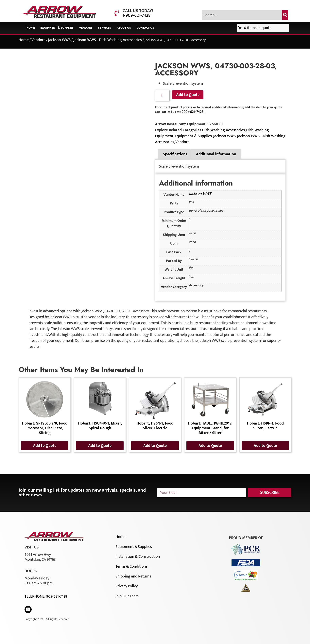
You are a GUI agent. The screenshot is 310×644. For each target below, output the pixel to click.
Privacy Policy (127, 586)
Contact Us (145, 28)
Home (31, 28)
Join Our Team (127, 596)
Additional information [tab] (216, 154)
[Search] (285, 15)
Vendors (86, 28)
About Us (124, 28)
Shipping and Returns (133, 576)
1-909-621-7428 (137, 15)
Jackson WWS (59, 40)
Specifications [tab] (175, 154)
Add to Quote (188, 95)
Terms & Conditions (131, 566)
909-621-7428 (57, 596)
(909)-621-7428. (192, 112)
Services (105, 28)
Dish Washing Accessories (223, 130)
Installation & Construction (138, 557)
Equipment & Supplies (57, 28)
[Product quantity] (162, 96)
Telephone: (35, 596)
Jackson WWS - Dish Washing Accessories (108, 40)
